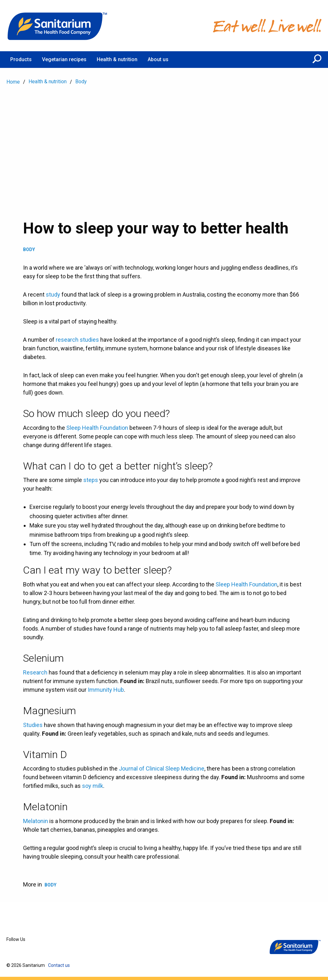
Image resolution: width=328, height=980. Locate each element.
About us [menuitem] (158, 59)
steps (91, 480)
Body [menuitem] (81, 82)
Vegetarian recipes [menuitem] (64, 59)
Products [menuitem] (21, 59)
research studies (77, 340)
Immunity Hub (106, 690)
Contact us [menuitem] (59, 965)
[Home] (58, 26)
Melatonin (36, 821)
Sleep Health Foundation (97, 428)
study (53, 294)
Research (35, 672)
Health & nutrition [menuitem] (117, 59)
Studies (33, 725)
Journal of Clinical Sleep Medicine (162, 768)
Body (29, 249)
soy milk (93, 786)
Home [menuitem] (13, 82)
